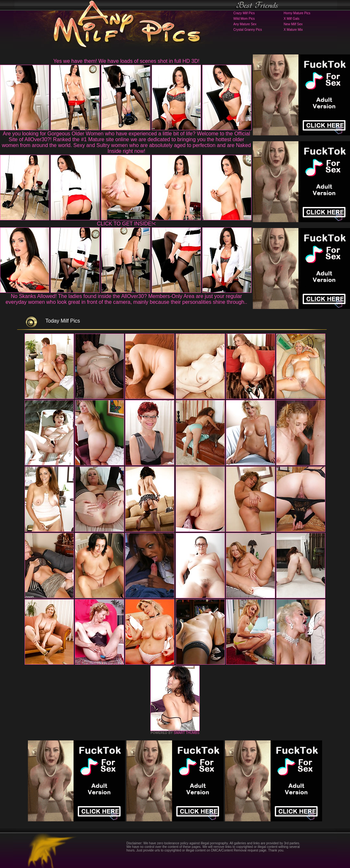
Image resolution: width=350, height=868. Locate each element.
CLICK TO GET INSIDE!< (126, 224)
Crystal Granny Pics (248, 30)
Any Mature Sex (245, 24)
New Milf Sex (293, 24)
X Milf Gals (291, 19)
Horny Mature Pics (297, 13)
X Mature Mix (293, 30)
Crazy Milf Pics (244, 13)
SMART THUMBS (187, 733)
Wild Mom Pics (244, 19)
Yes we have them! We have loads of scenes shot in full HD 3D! (127, 61)
